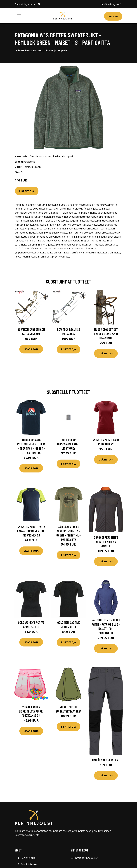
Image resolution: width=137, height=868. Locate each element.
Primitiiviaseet (29, 864)
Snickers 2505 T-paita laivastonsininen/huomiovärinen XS (31, 531)
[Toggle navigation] (19, 16)
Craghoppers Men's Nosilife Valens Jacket (106, 542)
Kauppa (113, 16)
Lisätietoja (27, 191)
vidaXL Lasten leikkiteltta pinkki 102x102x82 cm (31, 711)
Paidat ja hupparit (56, 50)
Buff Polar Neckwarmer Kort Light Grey (68, 444)
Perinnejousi (28, 858)
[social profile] (39, 4)
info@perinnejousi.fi (111, 4)
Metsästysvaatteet (30, 50)
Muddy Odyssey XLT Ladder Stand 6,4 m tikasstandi (106, 334)
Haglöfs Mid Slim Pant (106, 760)
